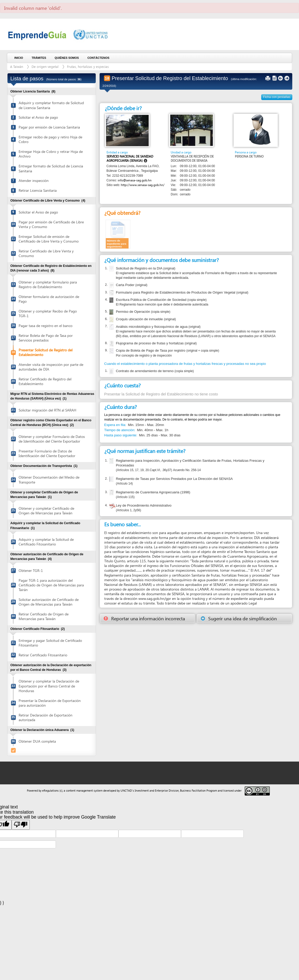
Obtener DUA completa (37, 741)
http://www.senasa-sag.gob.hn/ (143, 185)
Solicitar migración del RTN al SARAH (47, 410)
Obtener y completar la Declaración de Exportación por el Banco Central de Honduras (49, 686)
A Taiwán (17, 66)
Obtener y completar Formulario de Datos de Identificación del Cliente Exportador (52, 439)
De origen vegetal (45, 66)
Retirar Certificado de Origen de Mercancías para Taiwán (44, 616)
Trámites (39, 58)
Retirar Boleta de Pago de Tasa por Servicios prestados (46, 338)
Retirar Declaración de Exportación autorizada (46, 717)
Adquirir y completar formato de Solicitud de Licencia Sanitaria (51, 105)
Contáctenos (98, 58)
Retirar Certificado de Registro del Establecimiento (45, 381)
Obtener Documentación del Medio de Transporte (49, 480)
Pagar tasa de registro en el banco (46, 326)
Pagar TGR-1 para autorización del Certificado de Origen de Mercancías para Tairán (51, 585)
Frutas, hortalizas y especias (88, 66)
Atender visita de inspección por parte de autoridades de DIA (51, 367)
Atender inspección (34, 180)
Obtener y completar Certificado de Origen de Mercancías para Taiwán (46, 511)
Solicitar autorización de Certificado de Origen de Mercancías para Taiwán (49, 602)
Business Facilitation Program (199, 790)
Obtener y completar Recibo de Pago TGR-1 (48, 313)
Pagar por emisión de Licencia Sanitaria (49, 127)
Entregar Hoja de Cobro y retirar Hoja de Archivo (51, 154)
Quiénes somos (67, 58)
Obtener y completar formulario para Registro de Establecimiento (48, 284)
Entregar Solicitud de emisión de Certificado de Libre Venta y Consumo (49, 239)
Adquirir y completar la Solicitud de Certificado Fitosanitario (46, 542)
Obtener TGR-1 (31, 570)
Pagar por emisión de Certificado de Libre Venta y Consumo (51, 224)
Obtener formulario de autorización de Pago (49, 299)
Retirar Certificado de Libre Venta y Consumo (46, 253)
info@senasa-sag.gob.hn (135, 180)
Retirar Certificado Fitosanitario (43, 655)
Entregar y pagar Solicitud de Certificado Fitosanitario (50, 643)
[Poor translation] (21, 825)
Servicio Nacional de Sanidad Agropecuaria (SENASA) (130, 158)
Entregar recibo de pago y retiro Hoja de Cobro (50, 139)
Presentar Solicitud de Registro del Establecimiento (46, 352)
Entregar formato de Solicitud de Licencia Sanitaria (51, 168)
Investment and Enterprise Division (157, 790)
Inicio (19, 58)
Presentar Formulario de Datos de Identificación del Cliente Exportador (47, 453)
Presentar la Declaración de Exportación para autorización (50, 703)
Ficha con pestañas (277, 97)
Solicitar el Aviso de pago (38, 117)
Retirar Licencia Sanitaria (38, 190)
